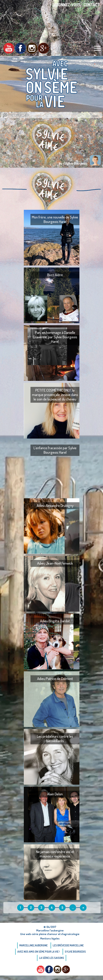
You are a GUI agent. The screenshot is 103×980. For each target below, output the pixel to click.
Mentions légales (50, 938)
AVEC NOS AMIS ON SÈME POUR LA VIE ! (38, 952)
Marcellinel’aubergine (33, 945)
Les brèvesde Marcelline (68, 945)
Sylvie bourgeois (75, 952)
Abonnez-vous (67, 5)
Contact (92, 5)
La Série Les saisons (52, 958)
